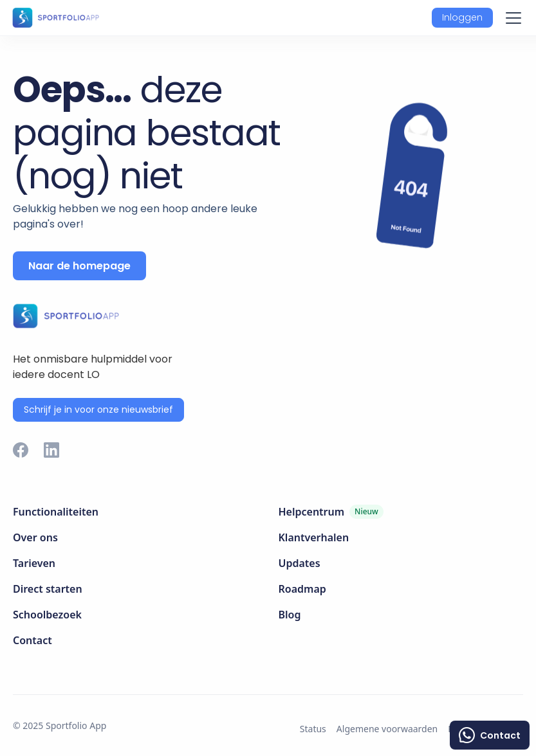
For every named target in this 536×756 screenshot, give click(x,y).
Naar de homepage (79, 266)
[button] (462, 18)
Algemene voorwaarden (387, 729)
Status (313, 729)
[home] (55, 17)
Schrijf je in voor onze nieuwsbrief (98, 410)
